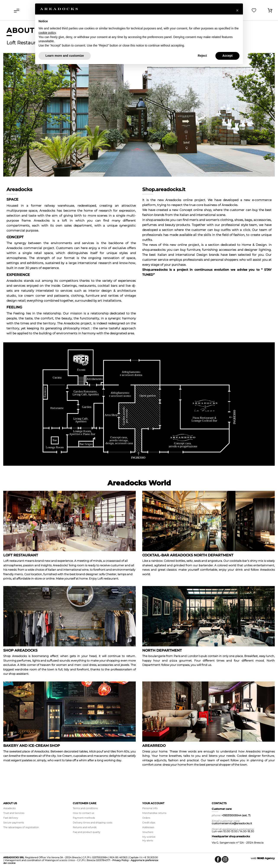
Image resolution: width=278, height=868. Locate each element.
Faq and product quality (86, 832)
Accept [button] (227, 56)
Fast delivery (11, 818)
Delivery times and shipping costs (92, 823)
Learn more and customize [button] (65, 56)
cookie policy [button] (47, 33)
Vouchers (148, 832)
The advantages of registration (21, 827)
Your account (153, 803)
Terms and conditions (85, 808)
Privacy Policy (120, 860)
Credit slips (149, 823)
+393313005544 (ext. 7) (236, 815)
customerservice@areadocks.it (232, 823)
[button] (237, 10)
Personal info (150, 808)
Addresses (148, 827)
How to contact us (83, 813)
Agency (266, 858)
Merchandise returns (154, 813)
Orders (146, 818)
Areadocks (9, 808)
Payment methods (84, 818)
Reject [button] (202, 56)
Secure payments (14, 823)
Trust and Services (14, 813)
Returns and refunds (85, 827)
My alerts (148, 841)
